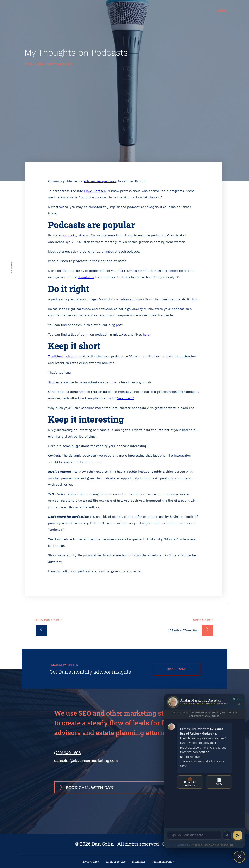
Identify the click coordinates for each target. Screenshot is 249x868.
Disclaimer (139, 862)
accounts (69, 235)
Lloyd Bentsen (95, 191)
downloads (86, 277)
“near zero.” (125, 398)
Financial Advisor (190, 782)
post (119, 325)
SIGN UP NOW (176, 669)
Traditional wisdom (63, 356)
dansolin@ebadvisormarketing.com (86, 760)
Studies (54, 382)
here (146, 334)
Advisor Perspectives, (100, 181)
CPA (219, 782)
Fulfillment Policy (163, 862)
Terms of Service (116, 862)
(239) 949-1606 (67, 756)
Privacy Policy (90, 862)
